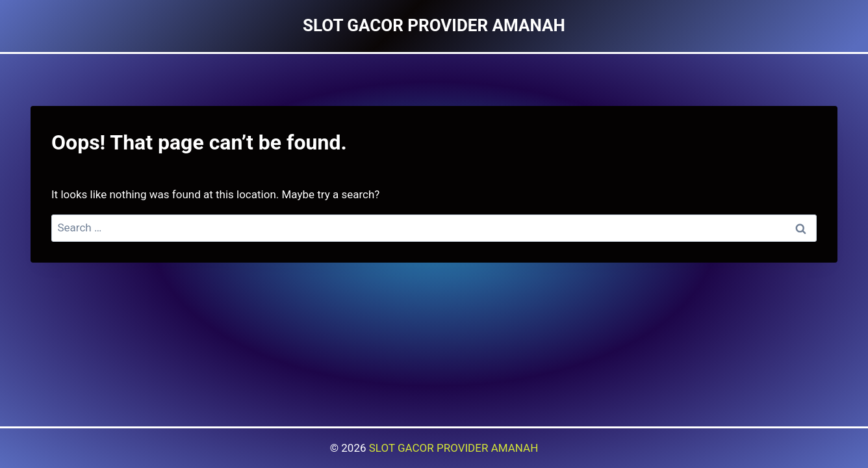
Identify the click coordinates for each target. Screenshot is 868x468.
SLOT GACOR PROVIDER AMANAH (454, 448)
